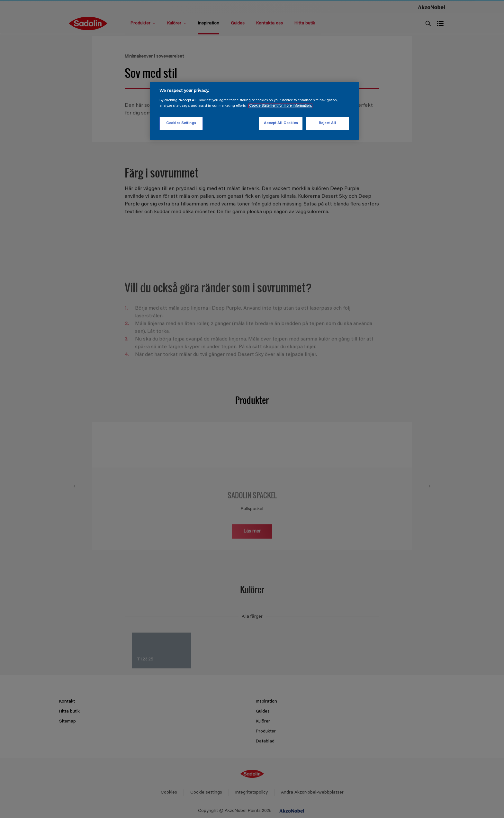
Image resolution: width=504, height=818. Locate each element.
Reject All (328, 123)
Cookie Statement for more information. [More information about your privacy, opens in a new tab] (280, 106)
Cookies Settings (181, 123)
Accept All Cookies (281, 123)
